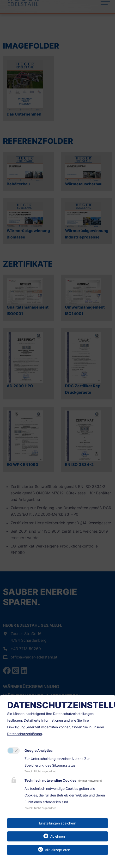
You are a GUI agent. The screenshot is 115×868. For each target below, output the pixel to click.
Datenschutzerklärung (25, 734)
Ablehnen (57, 836)
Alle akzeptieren (57, 850)
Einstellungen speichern (58, 823)
